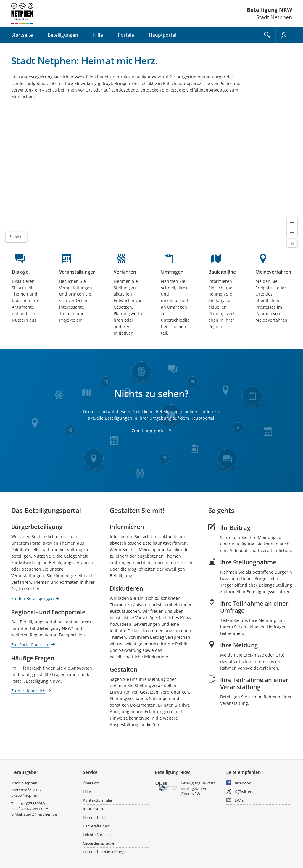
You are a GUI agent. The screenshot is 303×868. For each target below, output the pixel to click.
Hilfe (87, 792)
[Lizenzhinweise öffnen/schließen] (292, 244)
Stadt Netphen (24, 783)
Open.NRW (191, 794)
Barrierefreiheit (96, 826)
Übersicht (91, 783)
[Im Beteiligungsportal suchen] (267, 35)
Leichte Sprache (97, 835)
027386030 (35, 803)
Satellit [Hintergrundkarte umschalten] (16, 237)
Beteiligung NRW (269, 10)
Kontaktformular (98, 800)
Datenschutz (94, 817)
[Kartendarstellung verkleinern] (292, 232)
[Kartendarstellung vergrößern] (292, 222)
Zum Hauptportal (149, 431)
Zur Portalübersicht (30, 644)
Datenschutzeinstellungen (106, 852)
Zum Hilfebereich (28, 690)
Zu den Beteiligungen (33, 598)
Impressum (93, 809)
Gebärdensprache (99, 843)
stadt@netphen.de (40, 814)
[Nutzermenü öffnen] (284, 35)
